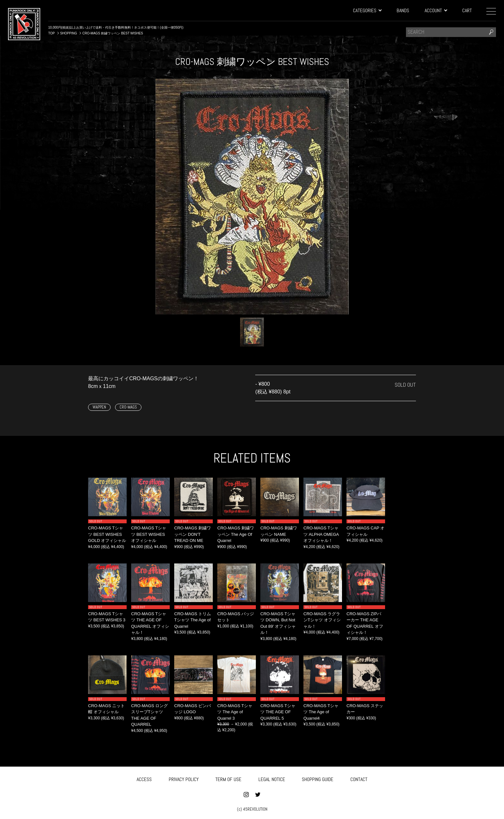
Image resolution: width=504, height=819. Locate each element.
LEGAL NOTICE (272, 778)
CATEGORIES (367, 10)
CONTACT (359, 778)
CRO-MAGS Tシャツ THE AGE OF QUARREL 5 (278, 712)
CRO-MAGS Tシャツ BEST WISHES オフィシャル (149, 534)
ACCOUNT (436, 10)
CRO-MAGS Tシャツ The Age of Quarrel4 (321, 712)
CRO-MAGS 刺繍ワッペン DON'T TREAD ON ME (193, 534)
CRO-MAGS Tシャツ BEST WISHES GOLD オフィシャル (107, 534)
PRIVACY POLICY (184, 778)
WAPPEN (99, 407)
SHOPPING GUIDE (318, 778)
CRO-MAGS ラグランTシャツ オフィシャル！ (322, 620)
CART (467, 10)
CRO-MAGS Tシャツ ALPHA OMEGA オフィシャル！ (321, 534)
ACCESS (144, 778)
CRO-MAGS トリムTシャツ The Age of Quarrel (193, 620)
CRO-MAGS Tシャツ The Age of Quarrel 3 (235, 712)
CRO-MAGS (128, 407)
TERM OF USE (228, 778)
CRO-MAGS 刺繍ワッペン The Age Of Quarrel (236, 534)
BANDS (403, 10)
